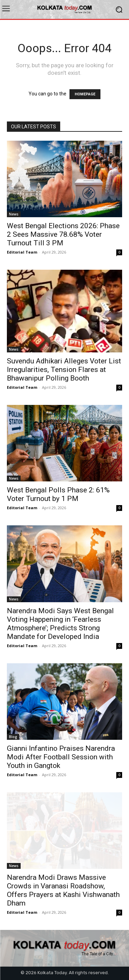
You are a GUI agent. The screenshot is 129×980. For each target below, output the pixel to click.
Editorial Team (22, 252)
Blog (13, 737)
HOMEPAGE (85, 94)
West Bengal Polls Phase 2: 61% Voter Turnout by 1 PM (58, 494)
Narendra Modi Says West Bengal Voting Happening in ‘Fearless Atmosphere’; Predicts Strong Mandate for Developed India (60, 624)
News (14, 214)
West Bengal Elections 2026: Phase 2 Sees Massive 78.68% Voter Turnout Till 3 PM (63, 234)
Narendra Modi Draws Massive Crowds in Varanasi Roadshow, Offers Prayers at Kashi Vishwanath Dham (63, 890)
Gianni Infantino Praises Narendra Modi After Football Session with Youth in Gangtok (61, 757)
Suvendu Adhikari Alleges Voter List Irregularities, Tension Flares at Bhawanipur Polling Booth (64, 370)
